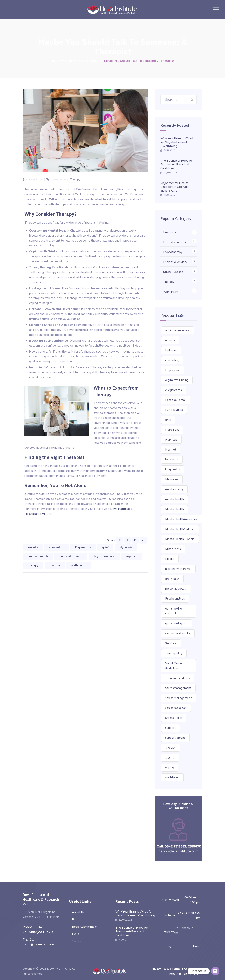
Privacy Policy (160, 969)
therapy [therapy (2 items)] (170, 748)
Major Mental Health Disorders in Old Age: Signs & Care (175, 187)
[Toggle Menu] (216, 9)
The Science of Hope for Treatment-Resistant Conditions (177, 165)
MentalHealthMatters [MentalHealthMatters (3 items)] (180, 529)
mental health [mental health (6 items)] (175, 499)
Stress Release (173, 272)
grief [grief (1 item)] (168, 420)
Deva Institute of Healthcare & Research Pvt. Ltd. (41, 899)
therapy (33, 565)
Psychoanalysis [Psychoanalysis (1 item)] (175, 599)
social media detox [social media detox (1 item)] (178, 678)
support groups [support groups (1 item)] (175, 738)
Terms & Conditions (185, 969)
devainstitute (34, 180)
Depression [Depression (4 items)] (173, 370)
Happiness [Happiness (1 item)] (172, 430)
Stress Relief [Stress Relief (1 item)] (174, 718)
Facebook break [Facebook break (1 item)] (176, 400)
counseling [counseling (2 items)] (172, 360)
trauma (55, 565)
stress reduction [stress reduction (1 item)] (176, 708)
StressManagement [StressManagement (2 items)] (178, 688)
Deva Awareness (174, 242)
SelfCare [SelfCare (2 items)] (171, 643)
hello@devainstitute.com (42, 944)
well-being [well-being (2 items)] (172, 777)
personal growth (71, 556)
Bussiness (170, 232)
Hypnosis (126, 547)
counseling (57, 547)
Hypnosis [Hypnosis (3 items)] (171, 440)
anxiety (33, 547)
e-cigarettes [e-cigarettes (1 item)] (174, 390)
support (131, 556)
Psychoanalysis (104, 556)
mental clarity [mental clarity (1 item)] (174, 489)
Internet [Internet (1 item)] (171, 450)
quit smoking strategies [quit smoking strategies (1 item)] (174, 611)
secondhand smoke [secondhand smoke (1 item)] (178, 633)
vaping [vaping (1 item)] (170, 768)
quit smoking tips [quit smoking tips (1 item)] (176, 623)
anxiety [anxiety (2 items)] (170, 340)
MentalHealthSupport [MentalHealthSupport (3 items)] (180, 539)
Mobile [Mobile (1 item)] (170, 559)
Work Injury (171, 292)
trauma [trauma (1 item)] (170, 758)
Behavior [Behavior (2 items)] (171, 350)
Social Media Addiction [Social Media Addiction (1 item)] (174, 666)
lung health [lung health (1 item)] (173, 469)
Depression (83, 547)
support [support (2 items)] (170, 728)
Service (77, 941)
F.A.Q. (76, 934)
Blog (75, 919)
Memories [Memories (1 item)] (172, 479)
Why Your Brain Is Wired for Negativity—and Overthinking (177, 142)
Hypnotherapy (59, 180)
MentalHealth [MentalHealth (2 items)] (175, 509)
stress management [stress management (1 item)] (179, 698)
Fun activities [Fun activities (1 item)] (174, 410)
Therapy (75, 180)
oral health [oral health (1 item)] (172, 579)
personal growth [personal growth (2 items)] (176, 589)
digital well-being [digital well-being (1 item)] (177, 380)
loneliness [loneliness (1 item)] (172, 460)
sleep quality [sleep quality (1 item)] (174, 653)
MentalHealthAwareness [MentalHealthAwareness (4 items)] (182, 519)
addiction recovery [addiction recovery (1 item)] (177, 330)
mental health (38, 556)
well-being (79, 565)
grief (105, 547)
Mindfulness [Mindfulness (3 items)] (173, 549)
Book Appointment (85, 927)
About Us (78, 912)
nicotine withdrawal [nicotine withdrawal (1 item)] (178, 569)
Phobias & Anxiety (175, 262)
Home (55, 61)
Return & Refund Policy (184, 974)
